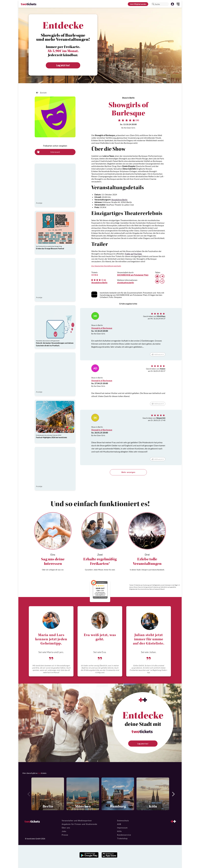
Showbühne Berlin (119, 200)
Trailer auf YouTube (133, 254)
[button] (153, 4)
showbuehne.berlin (126, 283)
